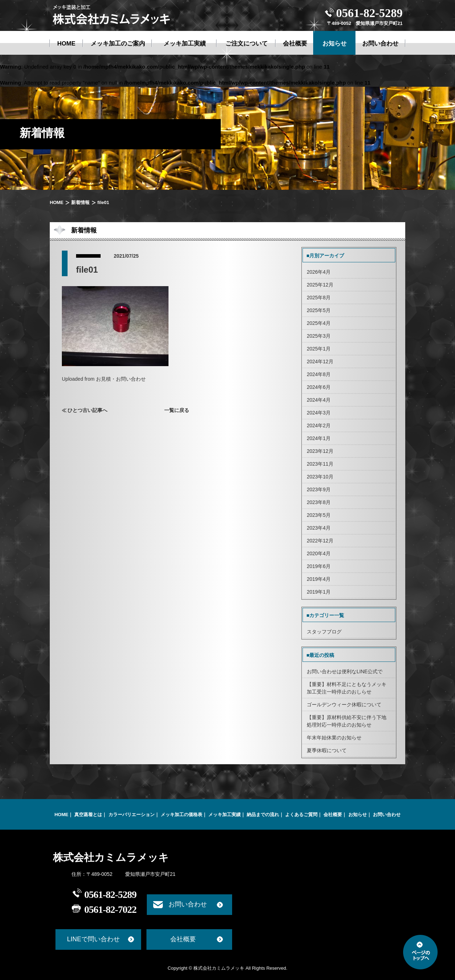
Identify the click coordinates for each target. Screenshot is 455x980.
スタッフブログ (324, 632)
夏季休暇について (327, 750)
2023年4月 (319, 528)
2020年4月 (319, 553)
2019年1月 (319, 592)
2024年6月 (319, 387)
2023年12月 (320, 451)
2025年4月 (319, 323)
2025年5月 (319, 310)
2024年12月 (320, 362)
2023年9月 (319, 489)
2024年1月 (319, 438)
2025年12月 (320, 285)
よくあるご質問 (301, 815)
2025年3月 (319, 336)
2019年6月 (319, 566)
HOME (57, 202)
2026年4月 (319, 272)
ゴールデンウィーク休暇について (344, 705)
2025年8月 (319, 298)
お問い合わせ (387, 815)
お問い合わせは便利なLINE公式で (345, 671)
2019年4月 (319, 579)
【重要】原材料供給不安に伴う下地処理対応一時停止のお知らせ (347, 721)
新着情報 (80, 202)
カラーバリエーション (132, 815)
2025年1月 (319, 349)
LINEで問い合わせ (93, 939)
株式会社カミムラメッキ (111, 857)
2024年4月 (319, 400)
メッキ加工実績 (224, 815)
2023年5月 (319, 515)
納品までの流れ (263, 815)
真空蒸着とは (88, 815)
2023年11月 (320, 464)
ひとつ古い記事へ (87, 410)
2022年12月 (320, 541)
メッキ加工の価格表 (181, 815)
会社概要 (333, 815)
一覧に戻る (177, 410)
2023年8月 (319, 502)
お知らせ (358, 815)
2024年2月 (319, 425)
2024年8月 (319, 374)
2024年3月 (319, 413)
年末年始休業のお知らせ (334, 738)
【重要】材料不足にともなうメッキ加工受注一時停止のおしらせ (347, 688)
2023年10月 (320, 477)
